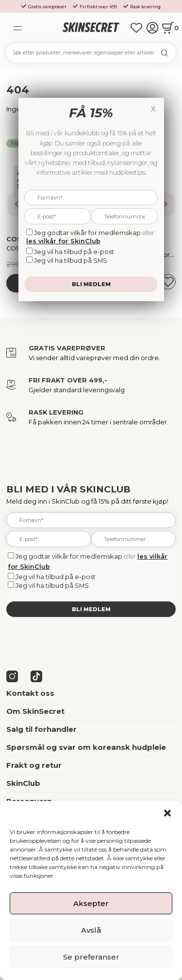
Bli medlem (91, 609)
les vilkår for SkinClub (63, 241)
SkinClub (23, 783)
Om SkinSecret (35, 711)
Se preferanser (91, 957)
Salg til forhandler (41, 729)
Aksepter (91, 903)
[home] (91, 27)
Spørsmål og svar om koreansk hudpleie (86, 747)
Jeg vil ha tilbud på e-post (56, 577)
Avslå (91, 930)
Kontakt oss (30, 693)
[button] (167, 813)
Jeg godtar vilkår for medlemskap (69, 556)
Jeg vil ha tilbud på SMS (52, 585)
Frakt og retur (34, 765)
